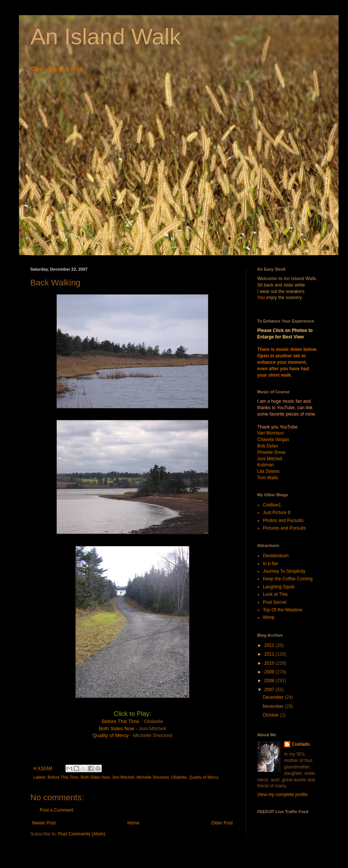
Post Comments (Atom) (82, 834)
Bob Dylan (268, 446)
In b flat (270, 564)
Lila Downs (268, 471)
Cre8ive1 (272, 505)
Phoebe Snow (271, 452)
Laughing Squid (279, 587)
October (271, 715)
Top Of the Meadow (283, 610)
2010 (270, 663)
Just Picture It (277, 513)
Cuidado (301, 744)
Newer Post (44, 823)
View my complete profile (282, 795)
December (274, 697)
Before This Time (120, 721)
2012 (270, 645)
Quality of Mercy (111, 735)
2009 (270, 672)
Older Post (222, 823)
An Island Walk (106, 37)
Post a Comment (57, 810)
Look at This (275, 594)
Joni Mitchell (123, 777)
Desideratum (276, 556)
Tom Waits (268, 478)
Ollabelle (179, 777)
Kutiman (266, 465)
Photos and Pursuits (283, 520)
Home (134, 823)
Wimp (269, 617)
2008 (270, 681)
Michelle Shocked (153, 777)
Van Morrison (270, 433)
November (274, 706)
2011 (270, 654)
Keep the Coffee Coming (288, 579)
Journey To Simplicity (284, 571)
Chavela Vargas (273, 439)
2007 (270, 690)
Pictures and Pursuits (284, 528)
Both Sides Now (117, 729)
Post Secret (275, 602)
